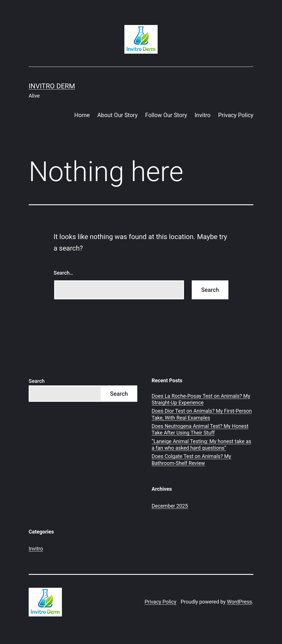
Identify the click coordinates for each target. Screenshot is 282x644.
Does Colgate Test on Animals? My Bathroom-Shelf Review (191, 459)
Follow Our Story (166, 115)
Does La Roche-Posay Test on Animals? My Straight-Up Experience (201, 399)
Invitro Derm (52, 86)
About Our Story (117, 115)
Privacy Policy (236, 115)
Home (82, 115)
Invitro (203, 115)
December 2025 (170, 506)
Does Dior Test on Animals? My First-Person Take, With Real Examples (202, 414)
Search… (63, 273)
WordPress (239, 602)
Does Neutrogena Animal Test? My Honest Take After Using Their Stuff (200, 429)
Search (37, 381)
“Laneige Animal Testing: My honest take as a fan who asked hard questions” (201, 445)
